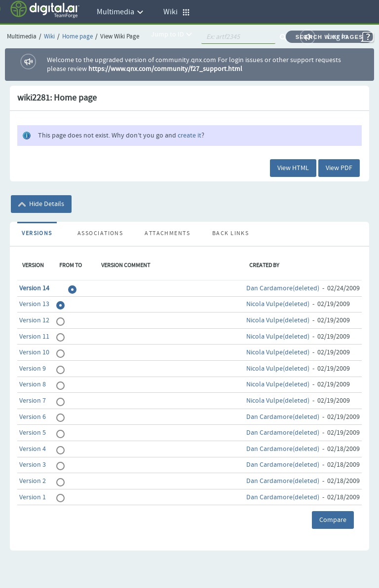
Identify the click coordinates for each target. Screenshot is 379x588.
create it (189, 136)
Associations (100, 234)
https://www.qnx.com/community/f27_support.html (165, 69)
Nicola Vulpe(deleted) (278, 304)
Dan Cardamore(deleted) (283, 288)
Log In (338, 37)
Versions (37, 234)
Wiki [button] (177, 12)
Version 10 (34, 352)
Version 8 (33, 384)
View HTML (293, 168)
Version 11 (34, 337)
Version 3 (33, 465)
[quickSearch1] (238, 37)
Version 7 (33, 401)
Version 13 (34, 304)
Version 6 (33, 417)
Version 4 (33, 449)
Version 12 (34, 320)
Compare (333, 520)
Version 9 (33, 369)
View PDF (339, 168)
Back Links (230, 234)
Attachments (167, 234)
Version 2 (33, 481)
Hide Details (41, 204)
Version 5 (33, 433)
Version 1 (33, 497)
